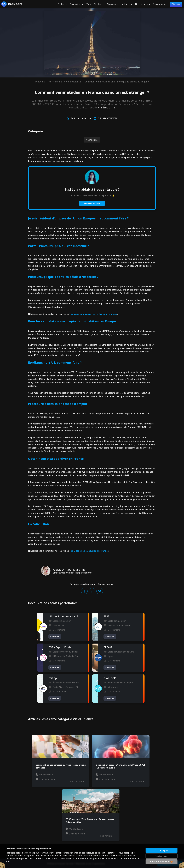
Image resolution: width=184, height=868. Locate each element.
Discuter (176, 4)
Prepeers (40, 82)
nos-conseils (55, 82)
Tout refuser (162, 856)
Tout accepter (162, 850)
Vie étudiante (73, 82)
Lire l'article (77, 782)
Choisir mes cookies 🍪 (162, 862)
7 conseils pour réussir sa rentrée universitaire (93, 314)
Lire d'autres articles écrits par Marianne (73, 573)
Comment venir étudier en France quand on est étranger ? (117, 82)
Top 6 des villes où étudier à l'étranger (89, 551)
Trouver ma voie (92, 203)
